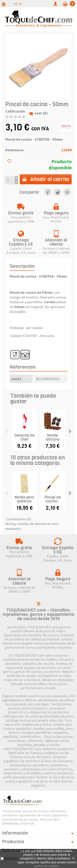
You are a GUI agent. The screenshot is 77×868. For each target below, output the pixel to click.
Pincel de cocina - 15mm (53, 501)
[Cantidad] (10, 180)
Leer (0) (38, 113)
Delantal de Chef (24, 437)
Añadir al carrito (46, 179)
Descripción (22, 266)
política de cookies (46, 866)
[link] (48, 192)
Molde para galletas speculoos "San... (24, 503)
